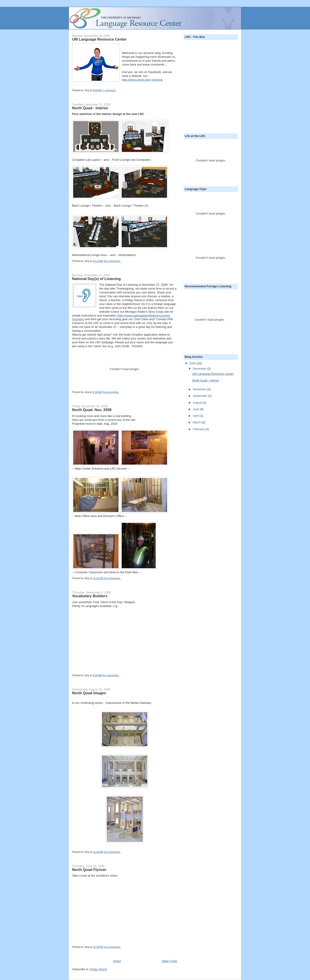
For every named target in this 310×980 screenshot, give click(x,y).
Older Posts (170, 961)
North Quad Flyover (89, 870)
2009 (193, 363)
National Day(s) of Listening (96, 279)
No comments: (112, 261)
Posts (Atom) (99, 969)
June (196, 409)
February (199, 429)
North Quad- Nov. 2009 (92, 410)
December (200, 369)
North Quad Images (89, 693)
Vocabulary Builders (90, 596)
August (198, 403)
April (196, 416)
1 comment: (109, 90)
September (200, 396)
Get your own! (82, 666)
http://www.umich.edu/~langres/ (142, 80)
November (200, 389)
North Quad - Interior (90, 108)
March (197, 422)
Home (117, 961)
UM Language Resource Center (99, 39)
